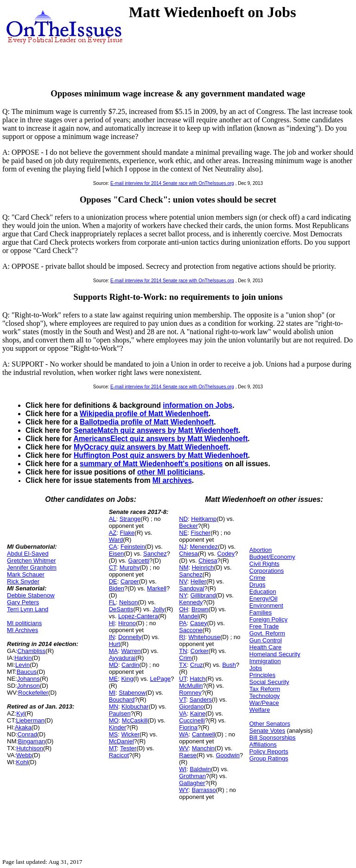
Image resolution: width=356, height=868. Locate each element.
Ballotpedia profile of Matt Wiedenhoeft (147, 422)
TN (183, 651)
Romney (190, 693)
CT (113, 567)
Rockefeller (33, 693)
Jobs (256, 668)
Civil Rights (264, 564)
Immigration (265, 661)
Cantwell (203, 734)
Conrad (27, 734)
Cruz (196, 665)
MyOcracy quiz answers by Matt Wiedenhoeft (151, 447)
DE (113, 581)
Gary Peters (23, 602)
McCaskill (135, 720)
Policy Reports (269, 751)
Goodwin (228, 755)
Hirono (127, 623)
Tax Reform (265, 689)
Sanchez (155, 554)
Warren (131, 651)
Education (263, 592)
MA (114, 651)
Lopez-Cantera (138, 616)
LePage (161, 679)
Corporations (267, 571)
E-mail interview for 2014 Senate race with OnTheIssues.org (172, 183)
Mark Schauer (26, 574)
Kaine (198, 713)
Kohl (22, 762)
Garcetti (139, 561)
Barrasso (204, 790)
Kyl (20, 713)
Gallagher (192, 783)
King (127, 679)
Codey (226, 554)
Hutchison (30, 748)
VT (182, 700)
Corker (200, 651)
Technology (265, 696)
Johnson (29, 686)
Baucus (27, 672)
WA (184, 734)
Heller (198, 581)
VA (183, 713)
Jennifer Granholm (32, 567)
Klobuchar (135, 706)
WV (184, 748)
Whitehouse (204, 637)
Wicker (130, 734)
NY (183, 595)
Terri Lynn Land (28, 609)
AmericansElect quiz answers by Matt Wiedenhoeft (160, 439)
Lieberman (30, 720)
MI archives (172, 480)
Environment (266, 605)
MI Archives (22, 630)
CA (113, 547)
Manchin (203, 748)
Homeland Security (275, 654)
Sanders (201, 700)
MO (114, 720)
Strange (130, 519)
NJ (183, 547)
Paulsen (120, 713)
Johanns (29, 679)
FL (112, 602)
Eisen (117, 554)
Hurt (115, 644)
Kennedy (191, 602)
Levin (22, 665)
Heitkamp (204, 519)
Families (261, 612)
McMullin (191, 686)
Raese (188, 755)
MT (113, 748)
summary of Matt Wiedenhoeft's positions (151, 464)
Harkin (23, 658)
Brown (200, 609)
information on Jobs (197, 405)
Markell (157, 588)
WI (183, 769)
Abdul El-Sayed (28, 554)
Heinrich (203, 567)
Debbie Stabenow (31, 595)
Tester (128, 748)
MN (114, 706)
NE (183, 533)
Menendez (204, 547)
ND (183, 519)
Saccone (191, 630)
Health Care (265, 647)
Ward (116, 540)
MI (112, 693)
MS (114, 734)
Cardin (130, 665)
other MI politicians (170, 472)
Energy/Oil (264, 599)
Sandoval (191, 588)
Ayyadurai (122, 658)
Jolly (159, 609)
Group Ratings (269, 758)
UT (183, 679)
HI (112, 623)
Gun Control (266, 640)
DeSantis (121, 609)
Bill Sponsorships (273, 738)
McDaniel (121, 741)
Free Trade (264, 626)
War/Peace (264, 703)
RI (182, 637)
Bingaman (32, 741)
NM (184, 567)
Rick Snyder (23, 581)
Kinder (118, 727)
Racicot (119, 755)
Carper (130, 581)
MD (114, 665)
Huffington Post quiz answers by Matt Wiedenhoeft (161, 455)
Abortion (261, 550)
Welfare (260, 710)
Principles (262, 675)
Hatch (197, 679)
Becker (188, 526)
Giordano (191, 706)
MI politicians (24, 623)
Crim (185, 658)
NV (183, 581)
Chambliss (31, 651)
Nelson (128, 602)
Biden (117, 588)
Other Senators (270, 724)
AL (113, 519)
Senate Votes (267, 731)
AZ (113, 533)
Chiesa (188, 554)
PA (183, 623)
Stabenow (132, 693)
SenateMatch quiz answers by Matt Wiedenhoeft (156, 430)
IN (112, 637)
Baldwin (200, 769)
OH (184, 609)
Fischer (201, 533)
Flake (127, 533)
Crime (257, 578)
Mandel (189, 616)
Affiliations (263, 744)
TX (183, 665)
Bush (229, 665)
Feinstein (133, 547)
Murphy (130, 567)
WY (184, 790)
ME (114, 679)
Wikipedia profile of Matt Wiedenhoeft (144, 414)
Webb (24, 755)
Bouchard (122, 700)
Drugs (257, 585)
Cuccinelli (192, 720)
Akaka (23, 727)
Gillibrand (203, 595)
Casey (199, 623)
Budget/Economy (272, 557)
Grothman (192, 776)
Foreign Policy (268, 619)
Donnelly (130, 637)
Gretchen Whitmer (31, 561)
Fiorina (188, 727)
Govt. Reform (267, 633)
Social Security (269, 682)
